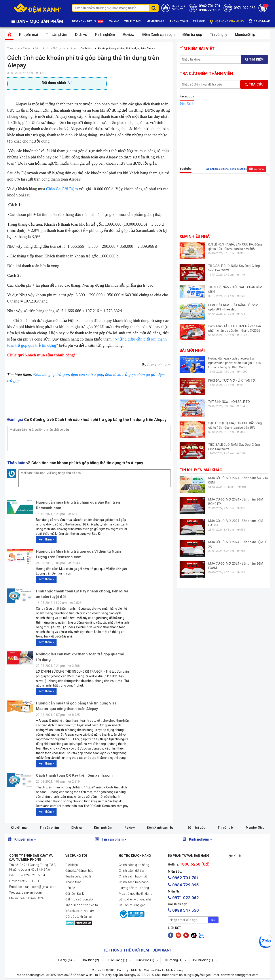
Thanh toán (73, 882)
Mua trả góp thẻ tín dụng (136, 894)
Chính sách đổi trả (131, 871)
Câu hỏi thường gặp (132, 905)
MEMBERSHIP (156, 21)
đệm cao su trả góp (87, 374)
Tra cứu (254, 84)
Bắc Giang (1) (120, 960)
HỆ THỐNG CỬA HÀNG (227, 22)
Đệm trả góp (192, 35)
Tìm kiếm (254, 59)
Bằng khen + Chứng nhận (136, 899)
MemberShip (245, 35)
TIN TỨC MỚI (133, 21)
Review (129, 35)
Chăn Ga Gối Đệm (62, 189)
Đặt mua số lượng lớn (80, 899)
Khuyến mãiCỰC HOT (178, 8)
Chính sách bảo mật (133, 876)
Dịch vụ (81, 35)
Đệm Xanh (187, 103)
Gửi (213, 920)
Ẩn (69, 83)
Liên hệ (70, 888)
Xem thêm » (46, 539)
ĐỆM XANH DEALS (88, 22)
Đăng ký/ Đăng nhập (79, 871)
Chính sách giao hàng (134, 865)
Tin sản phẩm (56, 35)
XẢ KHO (114, 21)
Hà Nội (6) (67, 960)
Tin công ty (219, 35)
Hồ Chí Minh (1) (204, 960)
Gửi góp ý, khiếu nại (79, 917)
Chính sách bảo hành (134, 882)
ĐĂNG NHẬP (259, 21)
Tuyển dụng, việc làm (80, 876)
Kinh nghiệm (105, 35)
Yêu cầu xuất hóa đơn (80, 911)
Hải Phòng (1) (175, 960)
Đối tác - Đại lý (75, 894)
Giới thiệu (72, 865)
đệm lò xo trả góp (120, 374)
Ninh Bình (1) (147, 960)
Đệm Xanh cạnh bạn (158, 35)
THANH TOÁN (179, 21)
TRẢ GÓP (199, 21)
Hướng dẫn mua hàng (134, 888)
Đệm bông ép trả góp (51, 374)
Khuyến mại (29, 35)
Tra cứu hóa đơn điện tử (82, 905)
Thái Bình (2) (92, 960)
